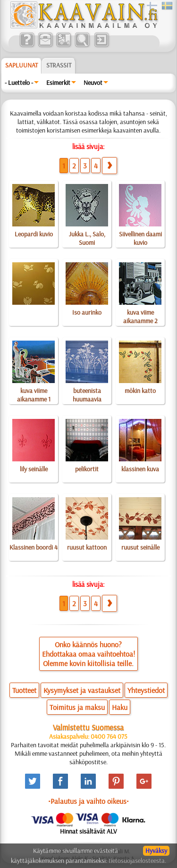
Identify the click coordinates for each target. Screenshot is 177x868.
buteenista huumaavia (87, 395)
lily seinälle (34, 469)
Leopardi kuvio (34, 234)
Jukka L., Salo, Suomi (87, 238)
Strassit (59, 65)
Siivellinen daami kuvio (140, 238)
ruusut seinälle (140, 547)
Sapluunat (21, 65)
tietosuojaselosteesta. (137, 860)
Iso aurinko (87, 312)
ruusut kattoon (87, 547)
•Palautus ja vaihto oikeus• (88, 801)
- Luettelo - (19, 83)
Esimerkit (58, 83)
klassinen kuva (140, 469)
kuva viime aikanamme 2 (140, 317)
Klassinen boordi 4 (34, 547)
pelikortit (87, 469)
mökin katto (140, 391)
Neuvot (93, 83)
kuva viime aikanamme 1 (34, 395)
